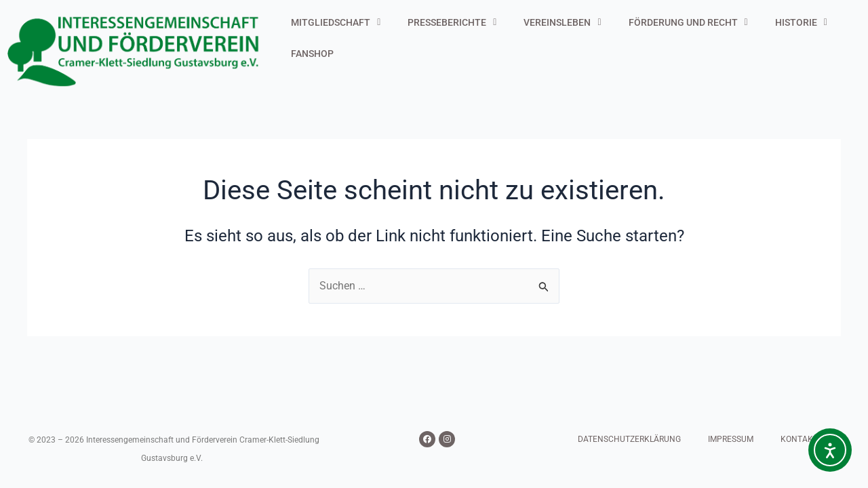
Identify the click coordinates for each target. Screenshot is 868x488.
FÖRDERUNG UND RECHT (688, 22)
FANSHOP (312, 54)
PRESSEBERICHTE (452, 22)
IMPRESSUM (731, 439)
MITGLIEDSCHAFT (336, 22)
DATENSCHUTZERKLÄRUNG (629, 439)
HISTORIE (801, 22)
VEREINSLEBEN (562, 22)
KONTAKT (799, 439)
